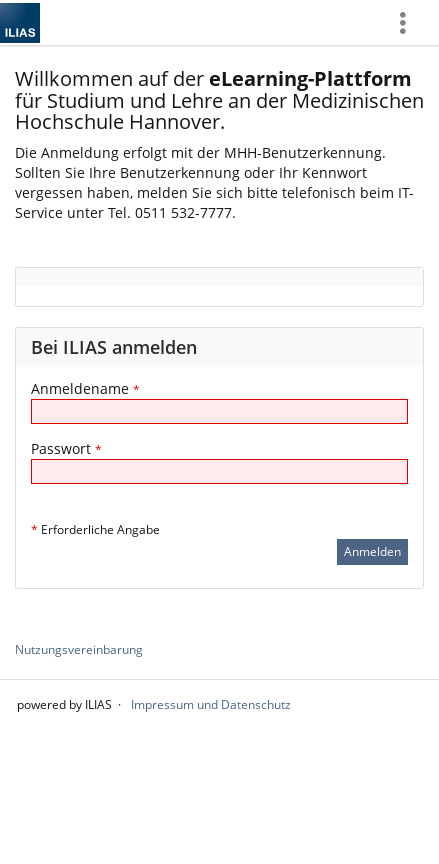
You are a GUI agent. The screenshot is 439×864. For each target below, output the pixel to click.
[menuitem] (410, 22)
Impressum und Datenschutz (211, 704)
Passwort (66, 448)
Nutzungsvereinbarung (79, 649)
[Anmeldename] (219, 411)
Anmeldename (85, 388)
